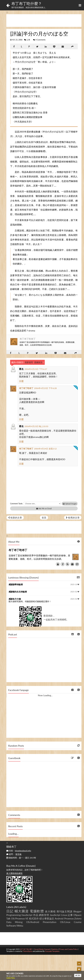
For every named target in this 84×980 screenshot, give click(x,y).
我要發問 (29, 362)
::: (7, 12)
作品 (36, 915)
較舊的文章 (73, 518)
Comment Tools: (16, 504)
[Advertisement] (44, 21)
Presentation (50, 922)
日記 (10, 911)
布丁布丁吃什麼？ (27, 3)
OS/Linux (65, 922)
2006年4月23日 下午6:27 (36, 369)
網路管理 (44, 915)
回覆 (21, 381)
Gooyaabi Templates (52, 951)
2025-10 (75, 584)
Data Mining (14, 922)
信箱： (19, 851)
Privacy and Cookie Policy (68, 949)
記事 (28, 40)
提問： (14, 854)
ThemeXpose (28, 951)
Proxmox (69, 918)
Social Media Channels (42, 949)
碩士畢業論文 (47, 918)
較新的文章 (15, 518)
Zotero (78, 918)
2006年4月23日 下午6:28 (45, 388)
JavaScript (55, 915)
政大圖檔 (50, 911)
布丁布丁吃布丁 (28, 339)
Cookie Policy (11, 978)
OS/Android (33, 922)
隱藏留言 (38, 362)
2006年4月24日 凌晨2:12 (45, 449)
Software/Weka (15, 926)
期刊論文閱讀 (65, 911)
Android (59, 918)
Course (78, 922)
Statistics (55, 949)
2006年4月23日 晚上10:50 (36, 426)
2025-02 (75, 592)
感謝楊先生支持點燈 (18, 592)
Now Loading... (45, 695)
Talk (8, 918)
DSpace (77, 915)
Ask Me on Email (44, 508)
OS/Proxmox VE (20, 918)
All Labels (20, 907)
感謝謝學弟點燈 (16, 584)
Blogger (77, 911)
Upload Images (70, 504)
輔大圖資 (22, 911)
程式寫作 (34, 918)
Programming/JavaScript (19, 915)
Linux (64, 915)
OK (78, 975)
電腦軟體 (37, 911)
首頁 (44, 518)
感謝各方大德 (15, 599)
